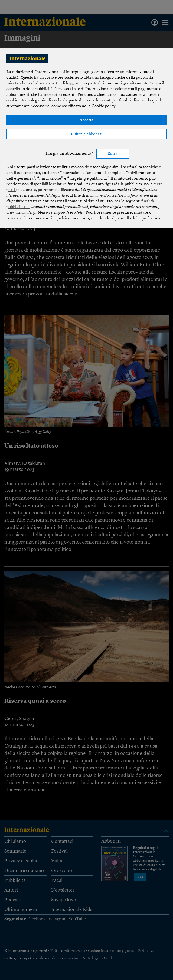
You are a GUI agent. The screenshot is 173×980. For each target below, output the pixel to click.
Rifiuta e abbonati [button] (87, 134)
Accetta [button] (86, 120)
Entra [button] (112, 154)
